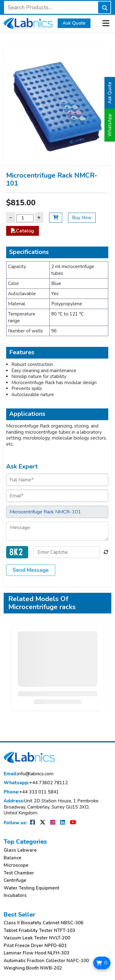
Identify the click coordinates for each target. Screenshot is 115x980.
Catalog (23, 231)
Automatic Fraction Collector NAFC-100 (46, 961)
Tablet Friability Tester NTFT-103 (39, 931)
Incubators (15, 896)
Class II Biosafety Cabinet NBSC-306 (44, 923)
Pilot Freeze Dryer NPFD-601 (35, 946)
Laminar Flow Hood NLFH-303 (36, 953)
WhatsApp (110, 125)
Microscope (16, 865)
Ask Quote (74, 23)
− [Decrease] (11, 217)
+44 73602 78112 (36, 783)
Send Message (31, 570)
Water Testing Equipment (31, 888)
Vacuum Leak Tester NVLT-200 (37, 938)
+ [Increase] (39, 217)
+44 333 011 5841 (31, 792)
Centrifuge (15, 880)
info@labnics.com (29, 774)
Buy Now (82, 218)
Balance (13, 858)
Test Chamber (19, 873)
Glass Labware (20, 850)
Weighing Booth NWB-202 (33, 968)
